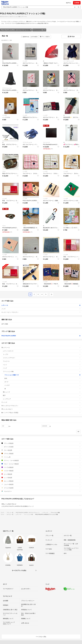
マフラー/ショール (7, 88)
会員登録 (77, 3)
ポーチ (42, 382)
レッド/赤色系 (41, 478)
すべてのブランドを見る (19, 570)
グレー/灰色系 (41, 450)
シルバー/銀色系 (41, 484)
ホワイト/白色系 (41, 447)
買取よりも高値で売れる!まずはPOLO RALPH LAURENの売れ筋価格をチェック (41, 505)
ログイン (69, 3)
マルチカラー (41, 491)
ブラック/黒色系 (41, 443)
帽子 (42, 395)
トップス (42, 354)
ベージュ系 (41, 457)
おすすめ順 (34, 37)
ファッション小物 (39, 30)
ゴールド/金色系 (41, 488)
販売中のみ (25, 37)
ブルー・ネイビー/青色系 (41, 464)
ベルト (4, 171)
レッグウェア (42, 399)
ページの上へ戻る (41, 637)
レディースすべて (42, 351)
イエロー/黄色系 (41, 471)
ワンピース (42, 361)
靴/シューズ (42, 392)
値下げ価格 (41, 324)
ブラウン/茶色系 (41, 454)
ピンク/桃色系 (41, 474)
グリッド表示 (45, 37)
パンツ (42, 365)
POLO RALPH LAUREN (41, 336)
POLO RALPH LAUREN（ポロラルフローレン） (16, 30)
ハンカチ (25, 61)
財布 (42, 378)
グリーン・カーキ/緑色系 (41, 460)
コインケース (46, 142)
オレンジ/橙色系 (41, 481)
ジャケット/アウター (42, 358)
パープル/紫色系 (41, 467)
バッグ (42, 368)
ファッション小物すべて (42, 375)
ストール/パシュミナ (69, 61)
